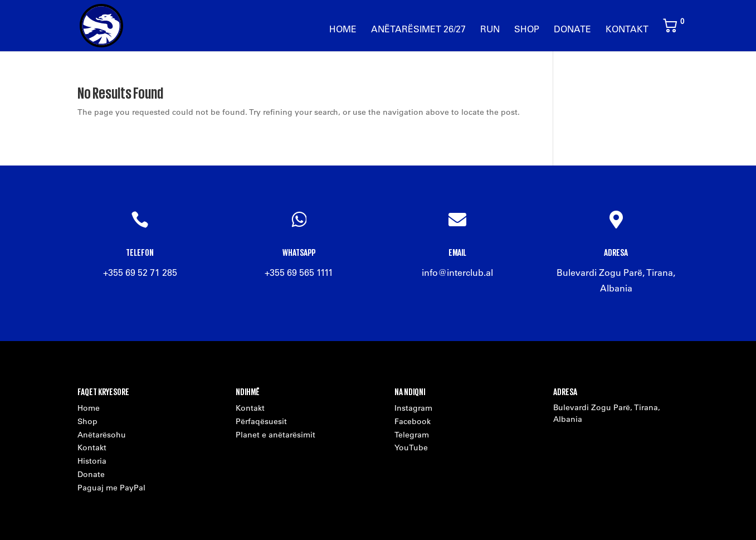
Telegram (412, 435)
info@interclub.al (457, 272)
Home (343, 30)
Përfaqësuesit (261, 421)
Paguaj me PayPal (111, 488)
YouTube (411, 447)
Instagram (413, 408)
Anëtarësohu (102, 435)
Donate (572, 30)
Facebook (413, 421)
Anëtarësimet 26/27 (418, 30)
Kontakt (627, 30)
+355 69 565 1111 (299, 272)
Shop (527, 30)
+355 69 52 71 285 (140, 272)
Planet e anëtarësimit (275, 435)
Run (490, 30)
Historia (92, 461)
